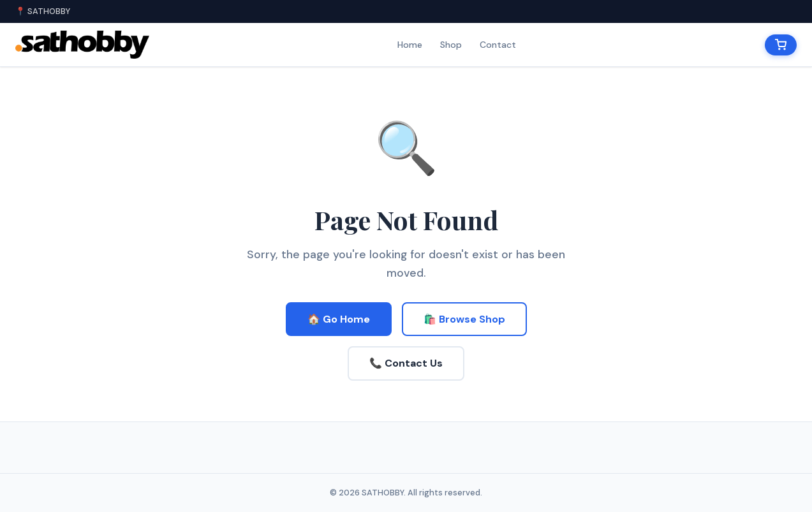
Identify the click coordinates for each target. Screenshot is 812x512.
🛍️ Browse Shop (464, 319)
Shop (451, 45)
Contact (498, 45)
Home (410, 45)
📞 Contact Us (406, 363)
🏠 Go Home (339, 319)
